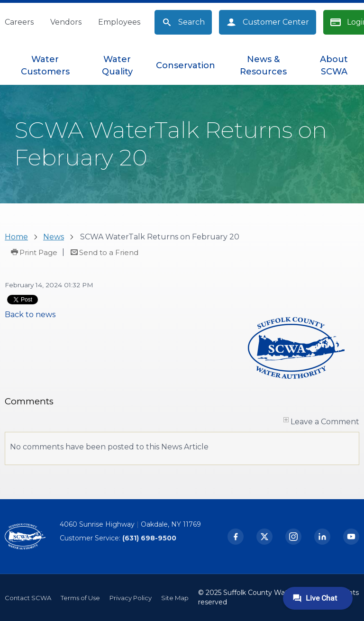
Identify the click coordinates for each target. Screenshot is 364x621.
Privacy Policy (131, 598)
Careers (19, 22)
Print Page (38, 252)
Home (16, 237)
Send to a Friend (109, 252)
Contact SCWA (28, 598)
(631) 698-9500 (149, 538)
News (54, 237)
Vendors (66, 22)
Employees (119, 22)
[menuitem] (45, 65)
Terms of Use (80, 598)
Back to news (30, 315)
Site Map (175, 598)
